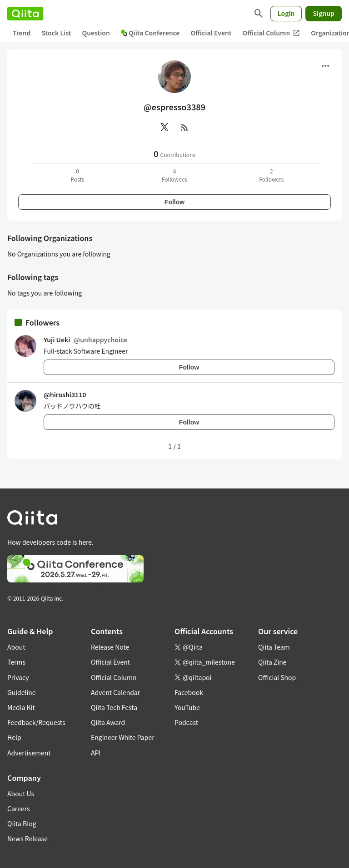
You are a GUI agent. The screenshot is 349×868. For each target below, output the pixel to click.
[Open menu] (325, 66)
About (16, 647)
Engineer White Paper (123, 737)
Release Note (110, 647)
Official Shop (277, 677)
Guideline (22, 692)
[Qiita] (25, 14)
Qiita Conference (150, 33)
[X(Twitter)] (165, 127)
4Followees (174, 175)
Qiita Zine (272, 662)
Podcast (186, 722)
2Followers (271, 175)
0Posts (78, 175)
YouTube (187, 707)
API (96, 753)
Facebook (189, 692)
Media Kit (21, 707)
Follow (174, 202)
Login (286, 13)
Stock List (56, 33)
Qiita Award (108, 722)
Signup (324, 13)
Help (14, 737)
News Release (27, 838)
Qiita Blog (22, 824)
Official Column (272, 33)
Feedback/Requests (36, 722)
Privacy (18, 677)
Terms (16, 662)
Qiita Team (274, 647)
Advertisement (29, 753)
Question (96, 33)
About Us (21, 794)
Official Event (211, 33)
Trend (22, 33)
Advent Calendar (115, 692)
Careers (18, 809)
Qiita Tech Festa (114, 707)
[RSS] (184, 127)
